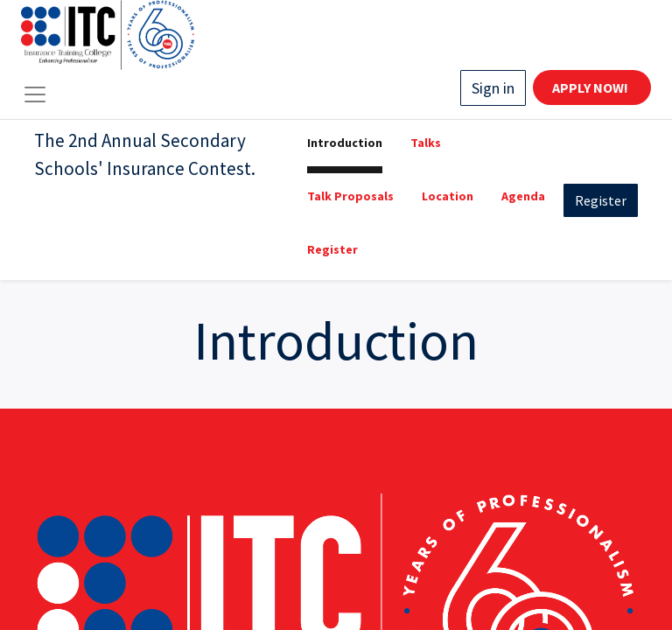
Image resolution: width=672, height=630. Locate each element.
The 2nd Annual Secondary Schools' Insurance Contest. (145, 154)
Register (601, 200)
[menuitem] (345, 147)
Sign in (493, 88)
